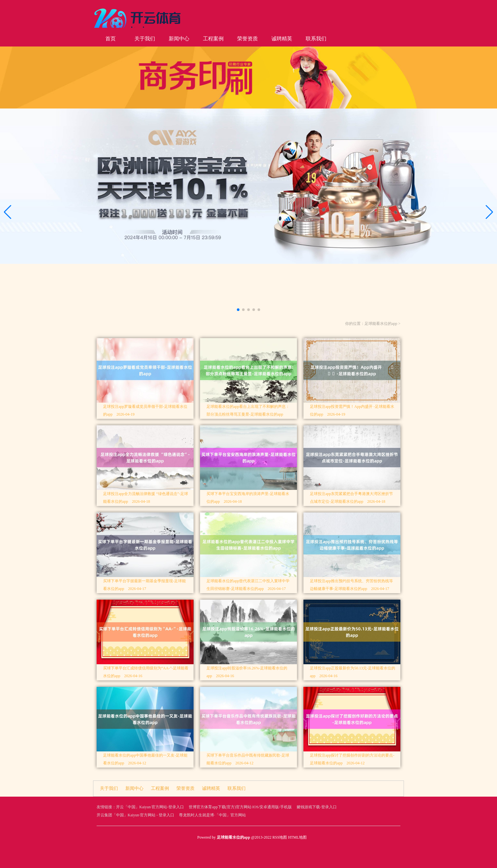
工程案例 (213, 39)
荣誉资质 (248, 39)
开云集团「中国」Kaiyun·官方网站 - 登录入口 (135, 815)
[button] (489, 212)
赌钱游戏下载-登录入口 (317, 807)
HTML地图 (297, 837)
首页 (111, 39)
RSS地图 (280, 837)
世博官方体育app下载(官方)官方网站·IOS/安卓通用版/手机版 (240, 807)
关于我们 (145, 39)
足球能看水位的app (381, 324)
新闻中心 (179, 39)
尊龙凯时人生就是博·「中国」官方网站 (212, 815)
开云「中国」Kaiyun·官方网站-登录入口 (150, 807)
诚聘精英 (282, 39)
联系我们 (316, 39)
